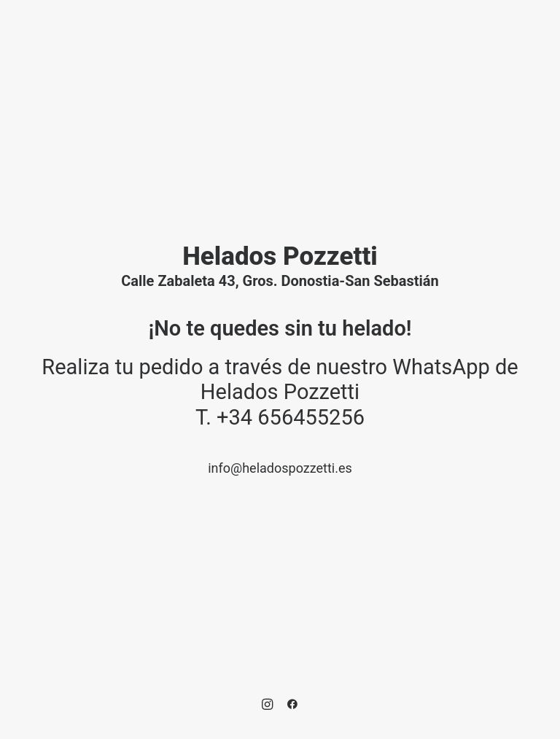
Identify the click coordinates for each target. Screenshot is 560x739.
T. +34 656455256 (280, 417)
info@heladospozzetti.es (280, 468)
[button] (267, 706)
